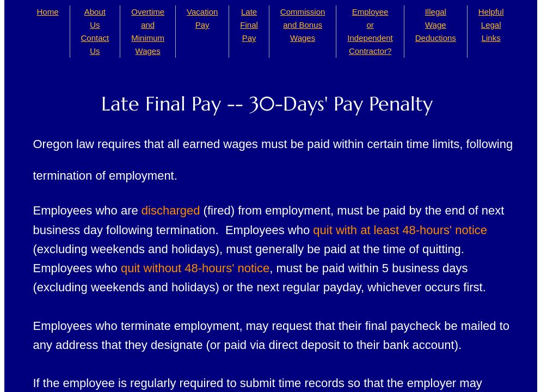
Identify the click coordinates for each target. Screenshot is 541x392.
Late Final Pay (249, 25)
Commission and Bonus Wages (303, 25)
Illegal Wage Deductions (436, 25)
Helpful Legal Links (491, 25)
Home (48, 12)
